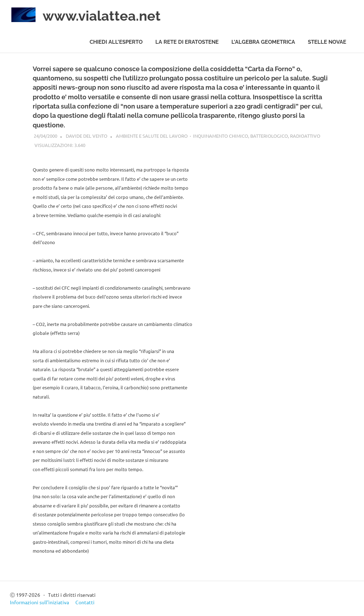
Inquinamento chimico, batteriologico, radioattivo (257, 136)
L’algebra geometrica (263, 42)
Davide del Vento (87, 136)
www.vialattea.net (102, 16)
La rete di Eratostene (187, 42)
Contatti (85, 602)
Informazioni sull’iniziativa (39, 602)
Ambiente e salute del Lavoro (152, 136)
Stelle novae (327, 42)
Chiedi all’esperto (116, 42)
